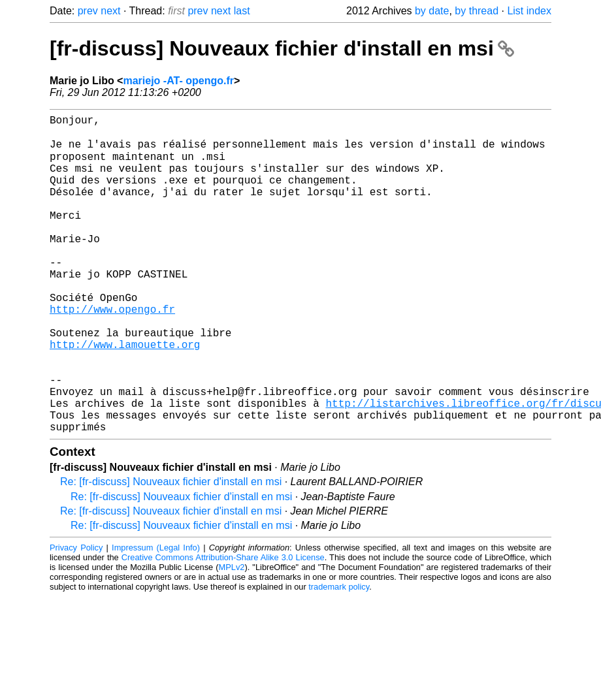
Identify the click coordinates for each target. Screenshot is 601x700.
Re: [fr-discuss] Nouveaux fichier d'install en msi (171, 551)
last (242, 11)
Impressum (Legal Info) (156, 617)
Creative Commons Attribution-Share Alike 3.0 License (223, 627)
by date (432, 11)
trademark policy (339, 656)
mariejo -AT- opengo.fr (178, 81)
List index (529, 11)
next (110, 11)
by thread (477, 11)
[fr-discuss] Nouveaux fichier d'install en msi (282, 48)
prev (88, 11)
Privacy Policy (76, 617)
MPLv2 (232, 636)
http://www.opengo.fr (112, 352)
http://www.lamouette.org (125, 395)
